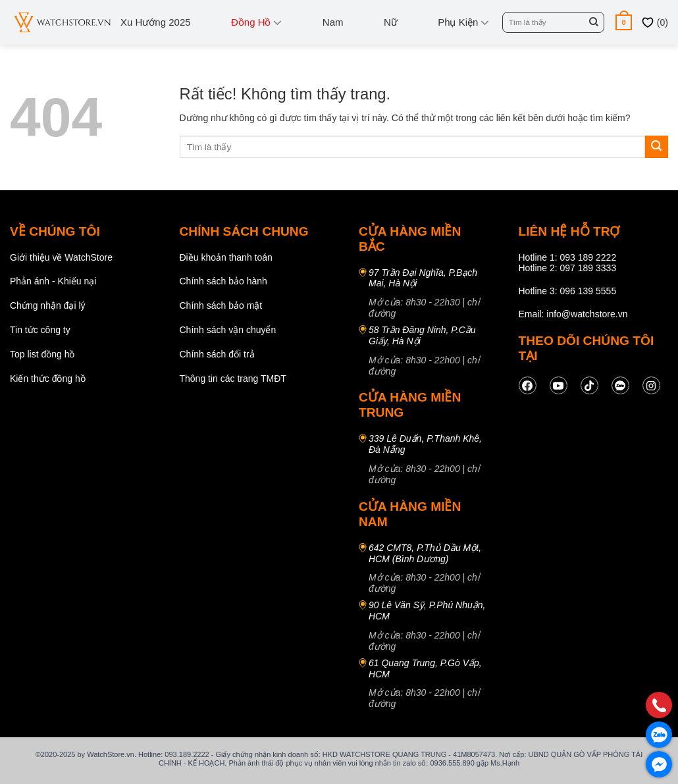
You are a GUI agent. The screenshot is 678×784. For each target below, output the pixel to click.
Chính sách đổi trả (217, 354)
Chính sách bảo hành (223, 281)
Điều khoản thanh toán (226, 257)
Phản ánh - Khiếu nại (53, 281)
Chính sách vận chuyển (228, 330)
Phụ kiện (463, 22)
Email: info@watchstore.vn (573, 314)
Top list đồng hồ (42, 354)
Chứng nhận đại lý (48, 305)
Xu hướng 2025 (156, 22)
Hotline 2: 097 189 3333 (568, 268)
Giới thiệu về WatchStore (61, 257)
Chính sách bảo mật (221, 305)
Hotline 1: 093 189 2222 (568, 257)
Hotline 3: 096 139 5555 (568, 291)
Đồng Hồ (257, 22)
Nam (333, 22)
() (655, 22)
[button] (624, 22)
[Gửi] (594, 22)
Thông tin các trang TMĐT (233, 379)
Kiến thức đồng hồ (48, 379)
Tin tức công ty (40, 330)
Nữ (391, 22)
